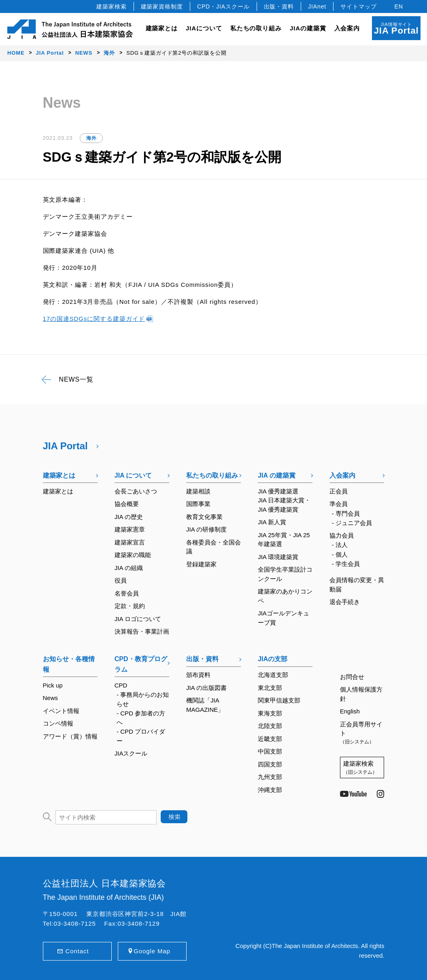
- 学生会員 (346, 564)
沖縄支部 (270, 790)
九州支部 (270, 777)
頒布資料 (198, 675)
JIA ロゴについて (138, 619)
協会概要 (127, 504)
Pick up (53, 685)
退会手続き (345, 602)
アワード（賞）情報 (70, 736)
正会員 (339, 491)
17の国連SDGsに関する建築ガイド (94, 319)
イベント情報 (61, 711)
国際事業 (198, 504)
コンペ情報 (58, 723)
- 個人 (340, 554)
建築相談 (198, 491)
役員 (121, 580)
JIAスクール (131, 753)
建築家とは (162, 28)
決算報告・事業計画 (142, 631)
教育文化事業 (204, 517)
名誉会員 (127, 593)
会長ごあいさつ (136, 491)
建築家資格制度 (162, 6)
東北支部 (270, 688)
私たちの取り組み (212, 475)
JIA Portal (65, 446)
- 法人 (340, 545)
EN (399, 6)
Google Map (152, 951)
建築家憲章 (130, 529)
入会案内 (342, 475)
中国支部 (270, 751)
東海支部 (270, 713)
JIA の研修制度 (206, 529)
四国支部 (270, 764)
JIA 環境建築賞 (278, 557)
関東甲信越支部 (279, 700)
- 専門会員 (346, 513)
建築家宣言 (130, 542)
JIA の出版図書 (206, 688)
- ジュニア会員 (352, 523)
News (51, 698)
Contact (77, 951)
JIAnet (317, 6)
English (350, 711)
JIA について (133, 475)
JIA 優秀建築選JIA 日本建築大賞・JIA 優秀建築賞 (284, 500)
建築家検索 (112, 6)
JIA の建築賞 (277, 475)
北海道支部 (273, 675)
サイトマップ (358, 6)
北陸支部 (270, 726)
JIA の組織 (129, 568)
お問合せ (352, 677)
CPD (121, 685)
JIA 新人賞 (272, 522)
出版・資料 (279, 6)
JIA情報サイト (396, 29)
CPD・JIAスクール (223, 6)
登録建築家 (201, 564)
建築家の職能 (133, 555)
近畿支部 (270, 739)
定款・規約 (130, 606)
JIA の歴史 (129, 517)
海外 (91, 138)
